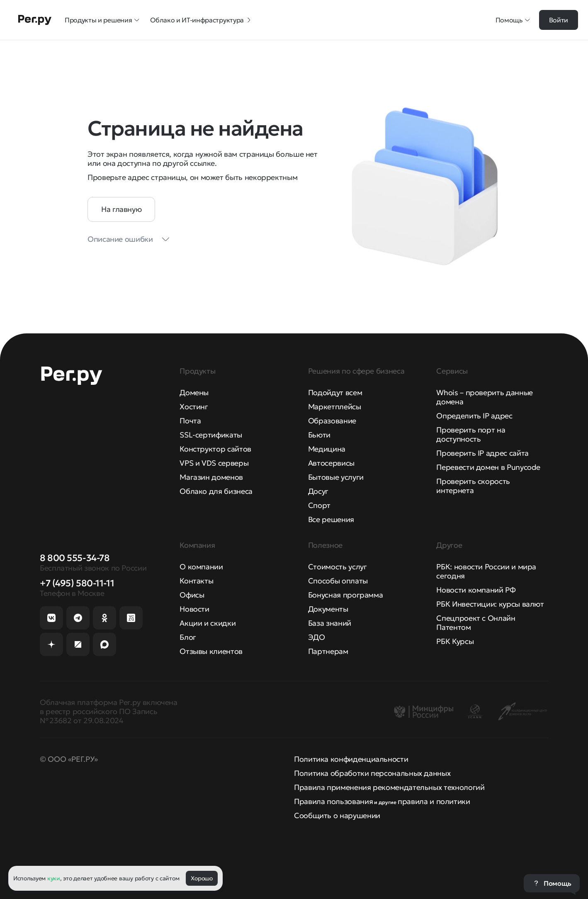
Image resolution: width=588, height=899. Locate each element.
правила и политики (434, 801)
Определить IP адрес (474, 416)
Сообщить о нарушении (337, 815)
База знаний (330, 623)
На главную (121, 209)
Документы (328, 609)
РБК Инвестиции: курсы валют (490, 604)
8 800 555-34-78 (75, 558)
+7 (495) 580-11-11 (77, 583)
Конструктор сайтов (215, 449)
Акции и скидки (208, 623)
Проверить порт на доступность (471, 434)
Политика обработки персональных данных (372, 773)
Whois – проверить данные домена (484, 397)
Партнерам (328, 651)
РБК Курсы (455, 641)
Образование (332, 421)
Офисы (192, 595)
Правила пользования (333, 801)
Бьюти (319, 435)
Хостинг (194, 407)
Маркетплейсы (335, 407)
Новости (194, 609)
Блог (188, 637)
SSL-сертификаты (211, 435)
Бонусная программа (346, 595)
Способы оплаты (338, 581)
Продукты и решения (102, 20)
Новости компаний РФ (476, 590)
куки (54, 878)
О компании (201, 567)
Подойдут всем (335, 392)
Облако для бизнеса (216, 491)
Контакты (196, 581)
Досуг (318, 491)
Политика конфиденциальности (351, 759)
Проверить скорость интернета (473, 486)
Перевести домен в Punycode (488, 467)
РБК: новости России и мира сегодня (486, 571)
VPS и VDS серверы (214, 463)
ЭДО (317, 637)
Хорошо (202, 878)
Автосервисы (331, 463)
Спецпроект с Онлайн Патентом (476, 623)
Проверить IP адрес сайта (482, 453)
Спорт (319, 505)
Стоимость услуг (338, 567)
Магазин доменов (211, 477)
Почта (190, 421)
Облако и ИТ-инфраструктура (201, 20)
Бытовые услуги (336, 477)
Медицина (327, 449)
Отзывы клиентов (211, 651)
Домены (194, 392)
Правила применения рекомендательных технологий (389, 787)
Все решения (331, 519)
